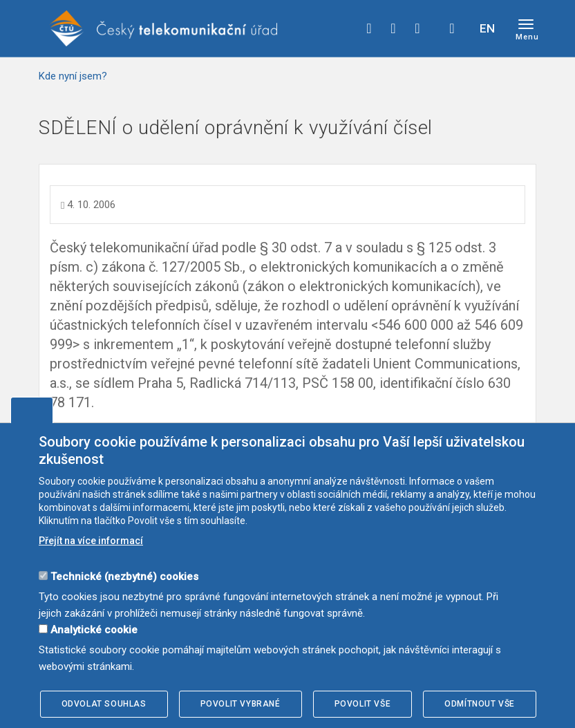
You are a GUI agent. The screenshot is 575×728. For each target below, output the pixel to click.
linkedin (417, 28)
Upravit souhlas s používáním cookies (32, 410)
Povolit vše (363, 704)
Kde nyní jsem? (73, 76)
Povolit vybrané (241, 704)
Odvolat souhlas (104, 704)
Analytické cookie (94, 630)
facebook (369, 28)
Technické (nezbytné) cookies (124, 577)
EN (487, 28)
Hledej (452, 28)
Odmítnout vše (480, 704)
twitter (393, 28)
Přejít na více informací (91, 541)
